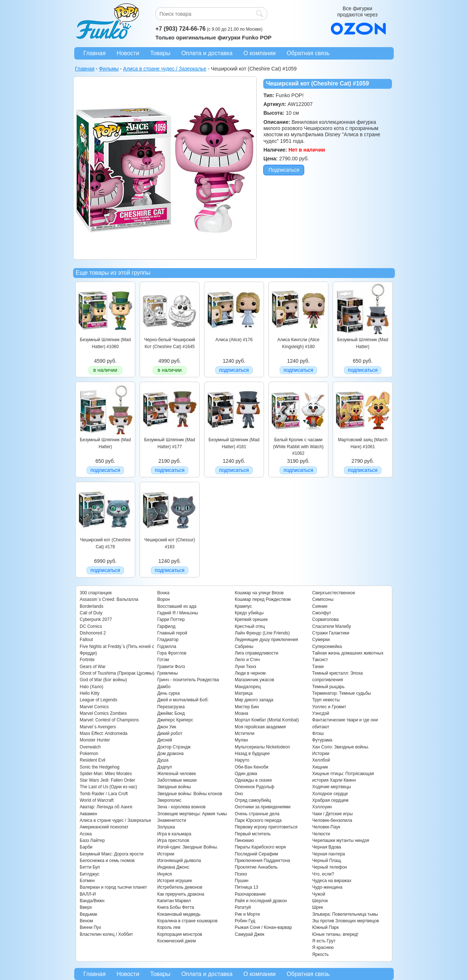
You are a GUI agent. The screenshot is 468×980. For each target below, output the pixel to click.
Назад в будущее (252, 754)
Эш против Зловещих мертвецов (346, 921)
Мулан (241, 740)
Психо (241, 874)
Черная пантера (329, 854)
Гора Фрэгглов (172, 653)
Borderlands (92, 606)
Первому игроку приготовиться (266, 827)
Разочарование (250, 894)
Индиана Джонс (173, 867)
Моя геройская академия (260, 727)
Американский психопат (104, 827)
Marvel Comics (94, 707)
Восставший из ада (177, 606)
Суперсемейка (327, 647)
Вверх (86, 907)
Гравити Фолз (171, 667)
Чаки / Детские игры (333, 814)
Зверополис (169, 800)
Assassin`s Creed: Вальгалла (109, 599)
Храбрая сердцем (330, 800)
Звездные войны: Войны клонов (190, 794)
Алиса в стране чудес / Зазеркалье (115, 820)
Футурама (322, 740)
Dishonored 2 (93, 633)
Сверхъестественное (334, 593)
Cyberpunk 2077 (96, 619)
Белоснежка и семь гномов (107, 861)
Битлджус (90, 874)
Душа (163, 760)
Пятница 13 (246, 887)
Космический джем (177, 941)
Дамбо (164, 687)
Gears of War (93, 667)
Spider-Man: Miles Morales (106, 774)
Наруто (242, 760)
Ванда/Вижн (92, 901)
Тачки (318, 667)
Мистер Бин (247, 707)
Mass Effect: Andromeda (104, 733)
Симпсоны (323, 599)
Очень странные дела (257, 814)
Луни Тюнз (246, 667)
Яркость (320, 954)
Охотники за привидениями (263, 807)
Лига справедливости (256, 653)
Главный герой (172, 633)
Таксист (320, 660)
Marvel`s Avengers (98, 727)
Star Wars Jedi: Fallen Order (107, 780)
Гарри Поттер (171, 619)
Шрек (318, 907)
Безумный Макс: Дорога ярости (112, 854)
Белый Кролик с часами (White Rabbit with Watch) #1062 (298, 447)
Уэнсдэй (321, 713)
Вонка (163, 593)
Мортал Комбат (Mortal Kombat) (267, 720)
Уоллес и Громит (329, 707)
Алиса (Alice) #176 (234, 340)
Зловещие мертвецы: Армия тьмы (192, 814)
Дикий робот (170, 733)
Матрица (244, 693)
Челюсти (321, 834)
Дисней (165, 740)
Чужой (319, 894)
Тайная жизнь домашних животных (348, 653)
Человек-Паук (326, 827)
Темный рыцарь (329, 687)
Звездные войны (174, 787)
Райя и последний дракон (261, 901)
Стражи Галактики (331, 633)
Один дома (246, 774)
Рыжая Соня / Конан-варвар (263, 927)
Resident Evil (93, 760)
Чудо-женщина (327, 887)
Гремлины (167, 673)
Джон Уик (167, 727)
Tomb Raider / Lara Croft (104, 794)
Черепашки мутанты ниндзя (341, 840)
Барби (86, 847)
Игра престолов (173, 840)
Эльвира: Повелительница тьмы (345, 914)
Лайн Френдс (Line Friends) (262, 633)
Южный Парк (326, 927)
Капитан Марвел (174, 901)
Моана (241, 713)
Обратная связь (308, 53)
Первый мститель (253, 834)
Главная (95, 53)
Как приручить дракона (181, 894)
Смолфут (322, 613)
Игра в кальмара (174, 834)
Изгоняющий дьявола (179, 861)
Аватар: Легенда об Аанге (106, 807)
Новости (128, 53)
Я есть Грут (324, 941)
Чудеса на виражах (332, 881)
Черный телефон (330, 867)
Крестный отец (250, 626)
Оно (239, 794)
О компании (260, 53)
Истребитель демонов (180, 887)
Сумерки (321, 640)
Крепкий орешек (251, 619)
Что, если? (323, 874)
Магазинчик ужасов (254, 680)
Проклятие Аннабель (256, 867)
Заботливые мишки (177, 780)
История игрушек (175, 881)
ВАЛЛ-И (88, 894)
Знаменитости (172, 820)
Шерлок (320, 901)
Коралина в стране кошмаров (187, 921)
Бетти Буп (90, 867)
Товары (160, 53)
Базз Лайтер (92, 840)
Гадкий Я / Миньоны (178, 613)
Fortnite (87, 660)
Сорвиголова (325, 619)
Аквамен (88, 814)
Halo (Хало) (92, 687)
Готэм (163, 660)
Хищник (320, 767)
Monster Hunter (95, 740)
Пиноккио (244, 840)
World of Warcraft (97, 800)
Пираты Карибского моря (260, 847)
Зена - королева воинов (181, 807)
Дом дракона (170, 754)
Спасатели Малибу (332, 626)
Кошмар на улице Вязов (259, 593)
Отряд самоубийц (253, 800)
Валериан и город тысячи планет (113, 887)
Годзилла (167, 647)
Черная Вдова (327, 847)
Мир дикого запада (254, 700)
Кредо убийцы (249, 613)
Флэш (318, 733)
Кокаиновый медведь (179, 914)
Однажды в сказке (253, 780)
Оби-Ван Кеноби (252, 767)
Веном (86, 921)
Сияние (320, 606)
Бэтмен (87, 881)
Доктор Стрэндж (174, 747)
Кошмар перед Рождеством (263, 599)
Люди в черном (250, 673)
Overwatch (90, 747)
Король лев (169, 927)
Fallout (86, 640)
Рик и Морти (247, 914)
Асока (86, 834)
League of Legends (99, 700)
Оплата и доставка (207, 53)
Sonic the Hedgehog (100, 767)
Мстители (245, 733)
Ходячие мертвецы (332, 787)
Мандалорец (248, 687)
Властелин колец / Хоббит (106, 934)
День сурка (169, 693)
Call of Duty (91, 613)
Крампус (243, 606)
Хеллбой (321, 760)
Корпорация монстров (180, 934)
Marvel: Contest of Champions (109, 720)
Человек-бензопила (332, 820)
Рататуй (243, 907)
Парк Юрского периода (258, 820)
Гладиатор (168, 640)
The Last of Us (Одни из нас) (108, 787)
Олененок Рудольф (254, 787)
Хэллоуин (322, 807)
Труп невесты (326, 700)
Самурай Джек (250, 934)
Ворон (164, 599)
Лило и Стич (247, 660)
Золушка (166, 827)
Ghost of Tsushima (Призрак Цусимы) (117, 673)
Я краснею (323, 947)
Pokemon (89, 754)
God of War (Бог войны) (103, 680)
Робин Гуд (245, 921)
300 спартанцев (96, 593)
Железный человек (177, 774)
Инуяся (165, 874)
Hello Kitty (90, 693)
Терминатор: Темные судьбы (342, 693)
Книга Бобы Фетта (176, 907)
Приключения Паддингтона (263, 861)
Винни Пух (90, 927)
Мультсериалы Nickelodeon (262, 747)
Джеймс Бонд (171, 713)
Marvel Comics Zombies (103, 713)
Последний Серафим (256, 854)
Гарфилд (166, 626)
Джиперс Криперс (175, 720)
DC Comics (91, 626)
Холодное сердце (330, 794)
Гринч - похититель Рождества (188, 680)
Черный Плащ (327, 861)
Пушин (242, 881)
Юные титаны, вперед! (335, 934)
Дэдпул (165, 767)
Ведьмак (88, 914)
